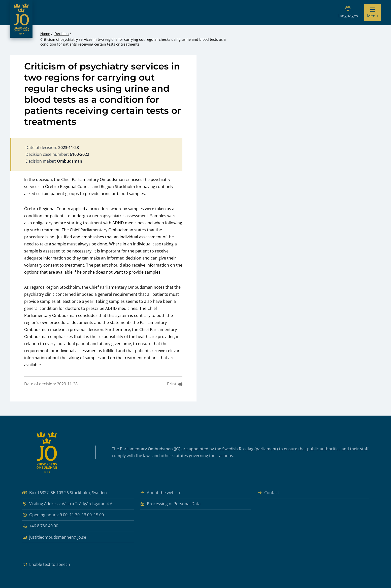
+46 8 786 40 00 (40, 526)
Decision (62, 34)
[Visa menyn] (372, 13)
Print (175, 384)
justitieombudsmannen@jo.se (54, 537)
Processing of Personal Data (170, 504)
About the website (161, 493)
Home (45, 34)
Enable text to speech (46, 564)
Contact (268, 493)
